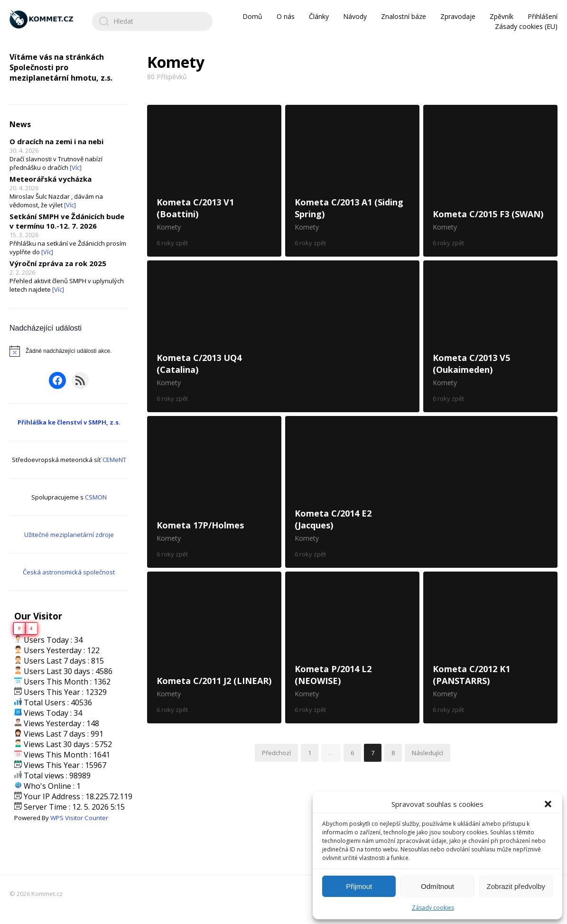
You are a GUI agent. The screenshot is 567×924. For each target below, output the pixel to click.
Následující (428, 753)
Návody (355, 16)
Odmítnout (437, 886)
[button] (548, 804)
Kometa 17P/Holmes (214, 492)
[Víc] (76, 167)
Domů (252, 16)
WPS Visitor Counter (79, 818)
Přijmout (359, 886)
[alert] (69, 351)
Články (319, 16)
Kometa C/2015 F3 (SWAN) (490, 181)
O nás (286, 16)
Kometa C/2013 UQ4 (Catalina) (283, 336)
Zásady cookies (433, 908)
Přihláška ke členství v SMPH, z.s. (69, 422)
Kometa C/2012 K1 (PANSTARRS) (490, 647)
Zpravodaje (458, 16)
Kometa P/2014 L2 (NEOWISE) (352, 647)
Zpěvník (502, 16)
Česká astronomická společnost (69, 572)
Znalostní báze (404, 16)
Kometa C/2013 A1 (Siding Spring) (352, 181)
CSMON (96, 497)
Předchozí (276, 753)
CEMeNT (114, 460)
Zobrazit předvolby (516, 886)
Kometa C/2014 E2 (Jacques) (421, 492)
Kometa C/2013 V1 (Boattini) (214, 181)
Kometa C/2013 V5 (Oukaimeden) (490, 336)
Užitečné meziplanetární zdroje (69, 535)
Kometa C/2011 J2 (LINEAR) (214, 647)
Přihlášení (543, 16)
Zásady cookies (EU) (526, 26)
